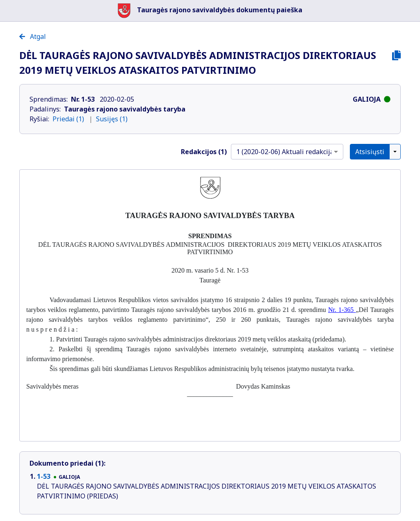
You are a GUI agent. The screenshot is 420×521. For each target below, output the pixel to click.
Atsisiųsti (370, 152)
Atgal (33, 36)
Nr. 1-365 (342, 310)
